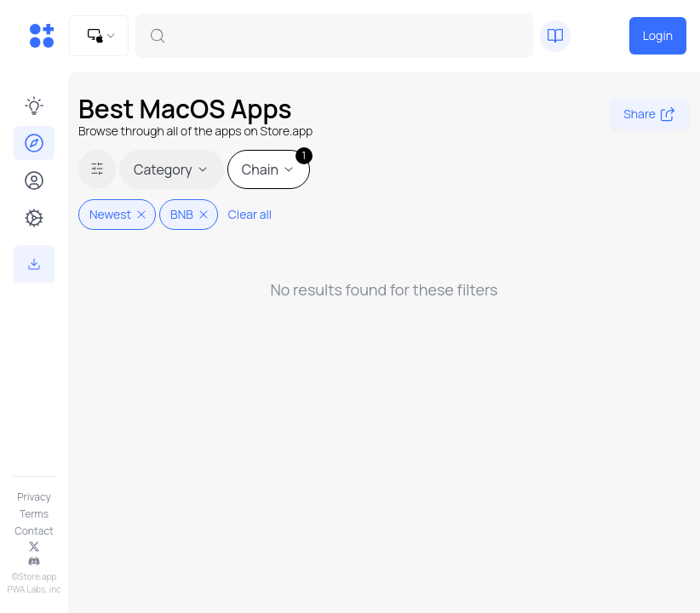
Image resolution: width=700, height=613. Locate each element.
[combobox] (99, 36)
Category (172, 169)
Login (658, 35)
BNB (190, 214)
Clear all (250, 214)
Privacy (34, 497)
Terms (34, 514)
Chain (276, 164)
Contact (34, 531)
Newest (119, 214)
